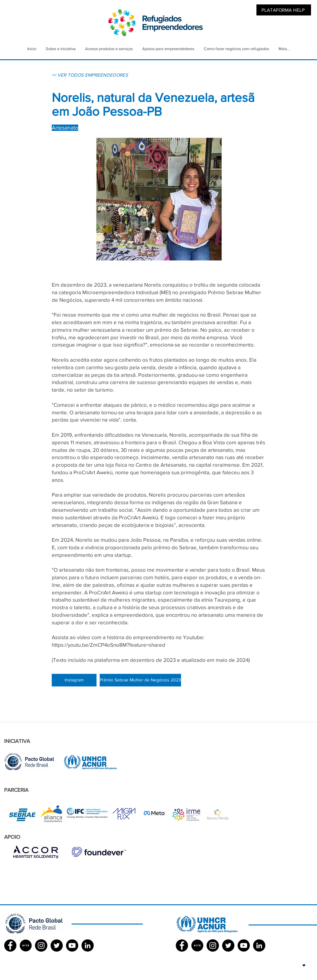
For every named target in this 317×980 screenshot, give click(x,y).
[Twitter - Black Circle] (57, 945)
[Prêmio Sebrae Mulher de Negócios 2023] (140, 680)
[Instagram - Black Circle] (41, 945)
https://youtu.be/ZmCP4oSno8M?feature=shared (109, 645)
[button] (304, 965)
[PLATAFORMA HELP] (284, 10)
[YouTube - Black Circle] (72, 945)
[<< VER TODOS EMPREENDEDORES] (90, 75)
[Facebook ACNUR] (182, 945)
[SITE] (26, 945)
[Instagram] (74, 680)
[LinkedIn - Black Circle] (88, 945)
